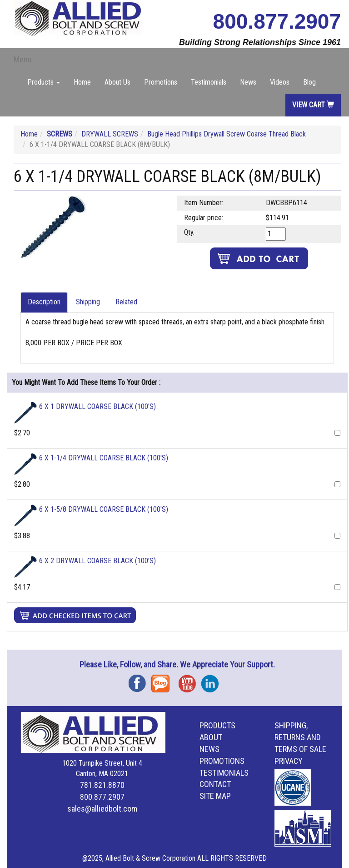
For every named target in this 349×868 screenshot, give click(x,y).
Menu (23, 59)
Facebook (140, 680)
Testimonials (209, 82)
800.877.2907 (277, 21)
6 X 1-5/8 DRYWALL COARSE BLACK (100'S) (104, 509)
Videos (280, 82)
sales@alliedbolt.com (102, 809)
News (248, 82)
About (211, 737)
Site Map (215, 796)
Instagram (213, 680)
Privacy (289, 761)
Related (126, 302)
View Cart (313, 105)
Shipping (88, 302)
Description (44, 302)
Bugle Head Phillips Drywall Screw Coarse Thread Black (227, 134)
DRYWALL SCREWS (110, 134)
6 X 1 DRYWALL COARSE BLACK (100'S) (97, 406)
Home (82, 82)
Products (217, 725)
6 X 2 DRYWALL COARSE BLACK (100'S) (97, 561)
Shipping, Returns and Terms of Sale (300, 737)
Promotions (161, 82)
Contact (215, 784)
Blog (309, 82)
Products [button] (44, 82)
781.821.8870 (102, 785)
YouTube (190, 680)
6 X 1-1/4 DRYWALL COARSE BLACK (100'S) (104, 458)
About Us (117, 82)
